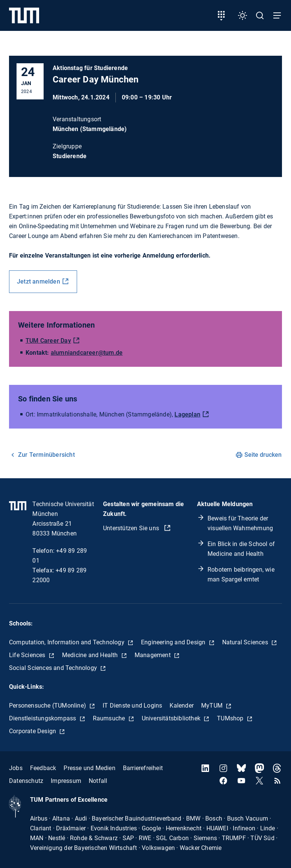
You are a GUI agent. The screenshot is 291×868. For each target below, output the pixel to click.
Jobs (16, 768)
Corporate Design (33, 731)
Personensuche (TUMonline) (48, 706)
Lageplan (187, 414)
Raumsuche (110, 718)
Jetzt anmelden (39, 281)
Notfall (98, 781)
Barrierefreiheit (143, 768)
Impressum (66, 781)
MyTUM (213, 706)
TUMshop (231, 718)
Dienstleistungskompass (43, 718)
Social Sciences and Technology (54, 668)
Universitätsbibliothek (172, 718)
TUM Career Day (48, 341)
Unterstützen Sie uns (132, 528)
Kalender (182, 706)
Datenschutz (26, 781)
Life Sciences (28, 655)
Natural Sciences (246, 642)
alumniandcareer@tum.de (87, 353)
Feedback (43, 768)
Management (153, 655)
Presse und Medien (89, 768)
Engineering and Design (174, 642)
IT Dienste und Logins (132, 706)
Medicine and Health (91, 655)
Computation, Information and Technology (67, 642)
